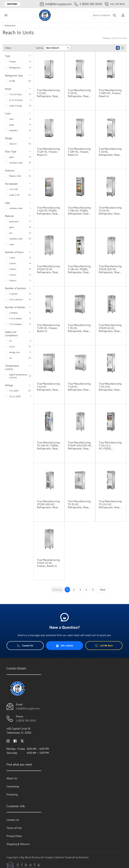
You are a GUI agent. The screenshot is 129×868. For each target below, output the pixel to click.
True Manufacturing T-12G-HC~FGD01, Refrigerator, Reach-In (49, 211)
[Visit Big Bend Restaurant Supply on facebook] (15, 741)
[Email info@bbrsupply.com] (56, 4)
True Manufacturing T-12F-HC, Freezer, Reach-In (48, 152)
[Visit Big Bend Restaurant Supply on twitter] (22, 741)
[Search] (104, 15)
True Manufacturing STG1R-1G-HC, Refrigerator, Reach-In (110, 328)
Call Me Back (115, 4)
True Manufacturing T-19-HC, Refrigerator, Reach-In (80, 93)
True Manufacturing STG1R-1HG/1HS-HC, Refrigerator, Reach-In (80, 445)
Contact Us (25, 646)
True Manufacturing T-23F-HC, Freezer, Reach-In (48, 328)
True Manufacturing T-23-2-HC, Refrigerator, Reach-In (110, 387)
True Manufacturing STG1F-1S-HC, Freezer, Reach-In (48, 563)
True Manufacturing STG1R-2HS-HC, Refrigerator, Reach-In (110, 269)
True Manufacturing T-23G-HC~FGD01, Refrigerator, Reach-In (80, 269)
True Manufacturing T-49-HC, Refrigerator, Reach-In (80, 387)
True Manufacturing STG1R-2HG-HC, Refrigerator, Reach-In (49, 504)
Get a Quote (64, 646)
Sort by (40, 48)
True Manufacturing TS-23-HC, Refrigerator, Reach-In (110, 211)
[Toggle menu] (6, 15)
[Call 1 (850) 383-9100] (88, 4)
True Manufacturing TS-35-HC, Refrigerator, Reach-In (80, 504)
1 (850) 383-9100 (26, 720)
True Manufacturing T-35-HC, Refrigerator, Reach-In (80, 328)
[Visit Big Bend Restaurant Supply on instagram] (8, 741)
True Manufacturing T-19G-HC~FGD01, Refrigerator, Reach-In (80, 211)
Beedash (84, 857)
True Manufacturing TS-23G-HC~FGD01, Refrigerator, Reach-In (49, 445)
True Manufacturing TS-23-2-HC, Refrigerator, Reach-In (110, 504)
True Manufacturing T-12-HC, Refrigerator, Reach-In (49, 93)
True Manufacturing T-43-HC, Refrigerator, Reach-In (49, 387)
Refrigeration (10, 26)
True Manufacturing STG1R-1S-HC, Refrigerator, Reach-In (49, 269)
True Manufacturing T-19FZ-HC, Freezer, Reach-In (110, 93)
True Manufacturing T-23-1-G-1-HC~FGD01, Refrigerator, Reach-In (110, 445)
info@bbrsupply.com (28, 708)
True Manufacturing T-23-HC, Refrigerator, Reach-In (110, 152)
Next (103, 590)
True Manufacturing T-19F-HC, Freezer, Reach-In (79, 152)
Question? (12, 4)
